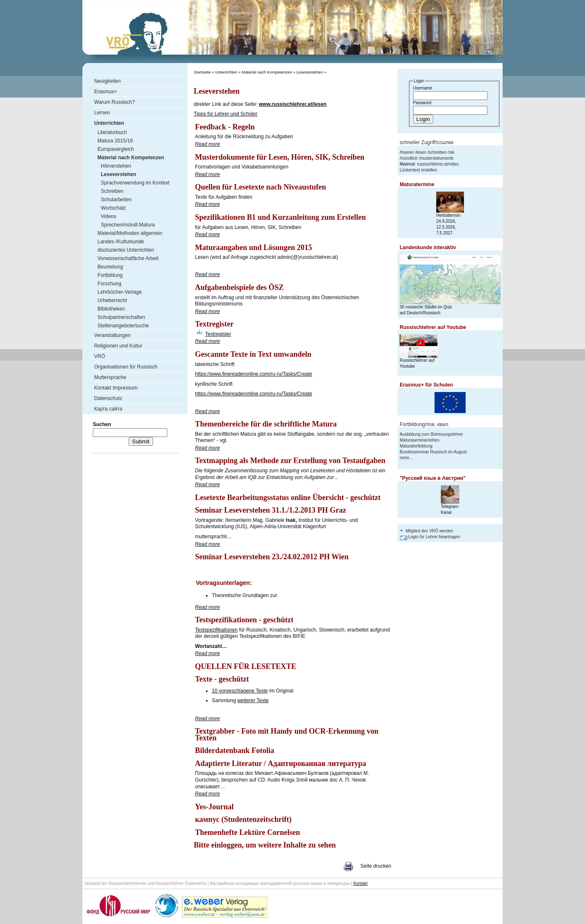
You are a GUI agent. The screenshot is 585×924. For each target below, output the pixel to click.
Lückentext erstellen (418, 170)
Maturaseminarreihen (420, 440)
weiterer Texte (253, 700)
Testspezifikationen (216, 630)
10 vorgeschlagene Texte (240, 691)
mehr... (406, 458)
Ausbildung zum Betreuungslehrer (431, 434)
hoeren (407, 152)
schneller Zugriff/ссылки (427, 142)
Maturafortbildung (416, 446)
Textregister (218, 334)
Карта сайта (108, 409)
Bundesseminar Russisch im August (433, 452)
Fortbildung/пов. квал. (424, 424)
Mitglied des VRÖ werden (429, 531)
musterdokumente (437, 158)
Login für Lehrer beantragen (434, 537)
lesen (421, 152)
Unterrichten (226, 72)
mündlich (409, 158)
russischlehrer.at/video (438, 164)
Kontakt (361, 883)
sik (452, 152)
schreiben (438, 152)
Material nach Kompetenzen (267, 72)
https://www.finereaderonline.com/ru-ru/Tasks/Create (254, 374)
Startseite (202, 72)
